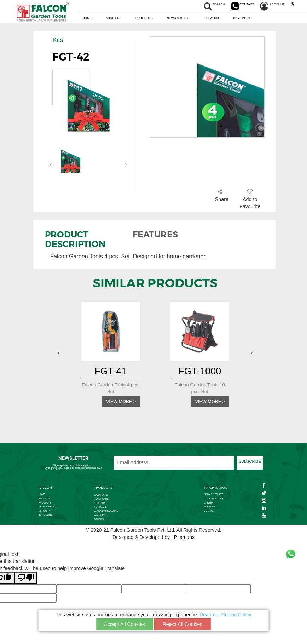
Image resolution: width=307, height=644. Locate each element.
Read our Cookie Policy (225, 615)
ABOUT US (114, 18)
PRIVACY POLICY (214, 495)
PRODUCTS (144, 18)
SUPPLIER (210, 508)
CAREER (209, 504)
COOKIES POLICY (214, 499)
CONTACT (210, 512)
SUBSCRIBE (250, 462)
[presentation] (51, 164)
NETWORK (211, 18)
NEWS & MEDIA (178, 18)
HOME (87, 18)
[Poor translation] (26, 579)
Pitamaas (184, 538)
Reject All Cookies (183, 624)
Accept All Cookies (124, 624)
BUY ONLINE (243, 18)
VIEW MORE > (119, 402)
